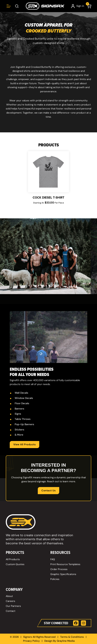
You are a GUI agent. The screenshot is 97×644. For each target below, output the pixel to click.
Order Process (59, 569)
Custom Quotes (15, 564)
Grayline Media (66, 641)
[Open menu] (9, 6)
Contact (11, 611)
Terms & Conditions (72, 637)
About (9, 596)
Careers (10, 601)
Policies (55, 579)
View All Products (25, 444)
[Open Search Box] (17, 6)
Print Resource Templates (65, 564)
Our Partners (13, 606)
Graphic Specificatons (63, 574)
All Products (13, 559)
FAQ (53, 559)
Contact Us (48, 491)
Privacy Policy (31, 641)
